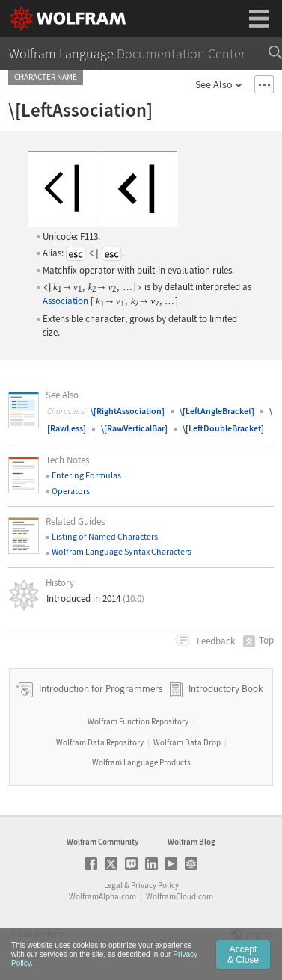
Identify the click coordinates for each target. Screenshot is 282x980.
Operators (71, 491)
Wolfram (49, 934)
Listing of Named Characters (105, 536)
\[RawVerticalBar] (134, 428)
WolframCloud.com (180, 896)
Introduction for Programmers (99, 689)
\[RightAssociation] (128, 411)
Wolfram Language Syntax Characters (122, 551)
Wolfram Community (102, 842)
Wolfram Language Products (141, 762)
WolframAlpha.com (102, 896)
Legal (113, 885)
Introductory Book (226, 689)
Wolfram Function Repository (138, 721)
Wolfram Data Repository (100, 742)
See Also (214, 84)
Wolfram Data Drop (187, 742)
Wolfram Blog (191, 842)
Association (65, 301)
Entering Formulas (86, 475)
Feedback (215, 641)
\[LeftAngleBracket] (217, 411)
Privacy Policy (155, 885)
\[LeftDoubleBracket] (223, 428)
